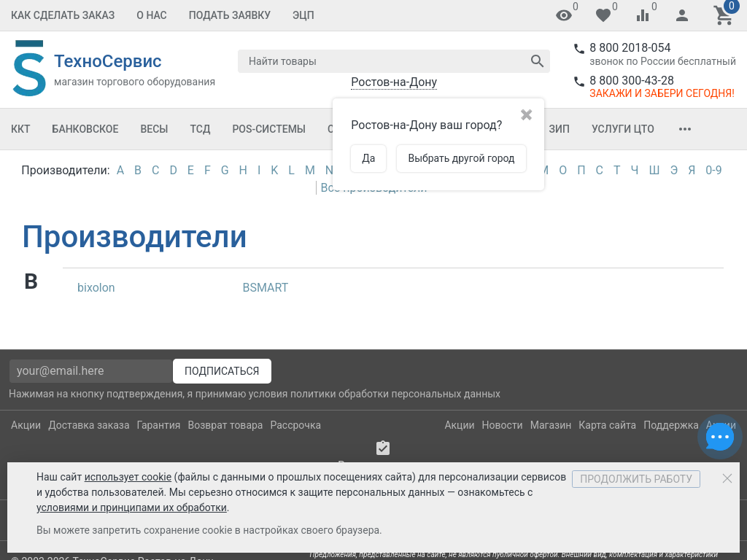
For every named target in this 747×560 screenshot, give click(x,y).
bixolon (96, 288)
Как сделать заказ (63, 15)
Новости (503, 425)
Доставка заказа (89, 425)
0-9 (713, 170)
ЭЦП (303, 15)
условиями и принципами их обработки (132, 507)
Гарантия (159, 425)
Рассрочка (295, 425)
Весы (154, 129)
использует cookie (128, 477)
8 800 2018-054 (630, 48)
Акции (26, 425)
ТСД (200, 129)
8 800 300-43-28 (632, 81)
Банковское (86, 129)
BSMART (266, 288)
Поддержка (671, 425)
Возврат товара (226, 425)
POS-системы (269, 129)
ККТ (21, 129)
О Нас (152, 15)
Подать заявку (230, 15)
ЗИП (560, 129)
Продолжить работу (636, 479)
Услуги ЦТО (623, 129)
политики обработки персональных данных (395, 394)
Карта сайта (607, 425)
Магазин (551, 425)
